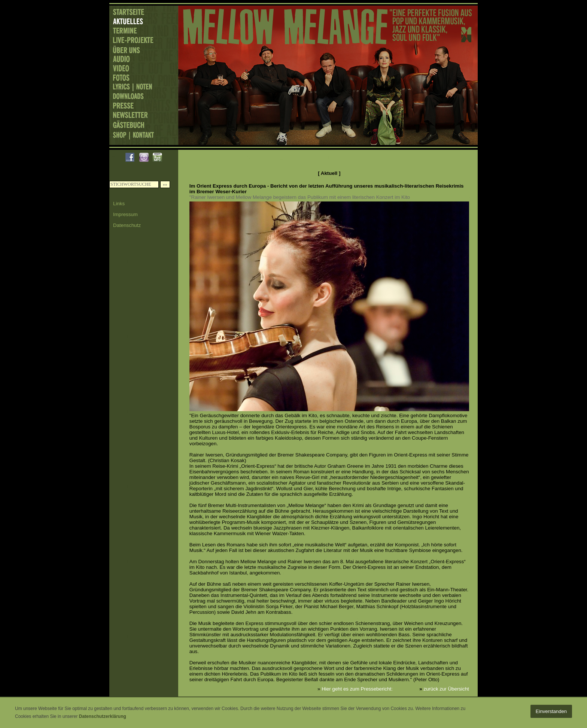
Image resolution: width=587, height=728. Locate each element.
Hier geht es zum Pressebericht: (357, 689)
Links (119, 204)
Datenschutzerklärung (103, 716)
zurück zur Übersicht (446, 689)
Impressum (125, 214)
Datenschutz (127, 225)
